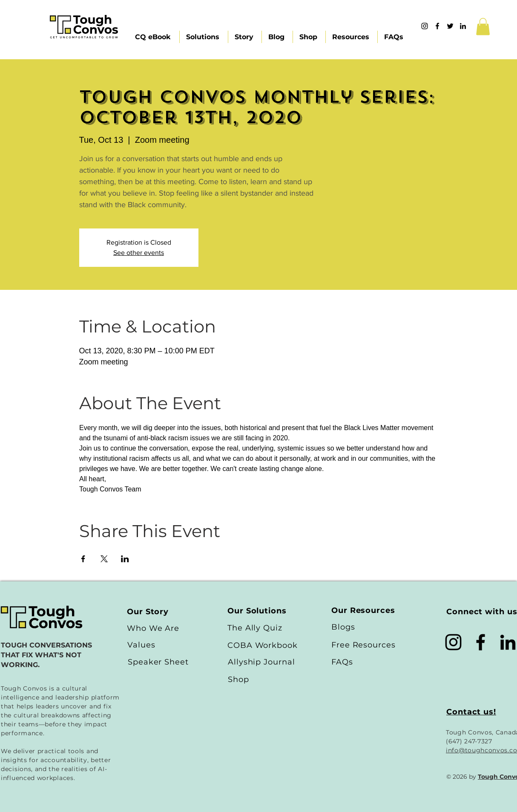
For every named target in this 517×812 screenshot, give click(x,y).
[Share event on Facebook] (83, 559)
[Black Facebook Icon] (481, 642)
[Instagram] (425, 26)
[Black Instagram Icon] (453, 642)
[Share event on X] (104, 559)
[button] (483, 27)
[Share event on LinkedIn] (125, 559)
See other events (139, 253)
